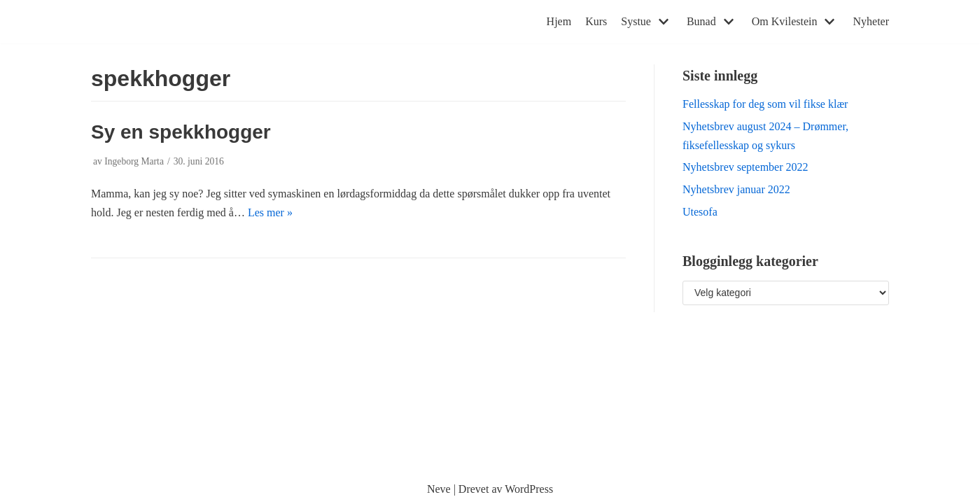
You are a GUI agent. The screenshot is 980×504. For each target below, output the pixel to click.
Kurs (596, 21)
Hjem (559, 21)
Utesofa (700, 212)
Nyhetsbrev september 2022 (745, 167)
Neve (439, 489)
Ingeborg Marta (134, 161)
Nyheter (871, 21)
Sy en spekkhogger (181, 132)
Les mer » (270, 212)
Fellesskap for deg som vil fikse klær (765, 104)
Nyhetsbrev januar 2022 (736, 189)
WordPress (529, 489)
